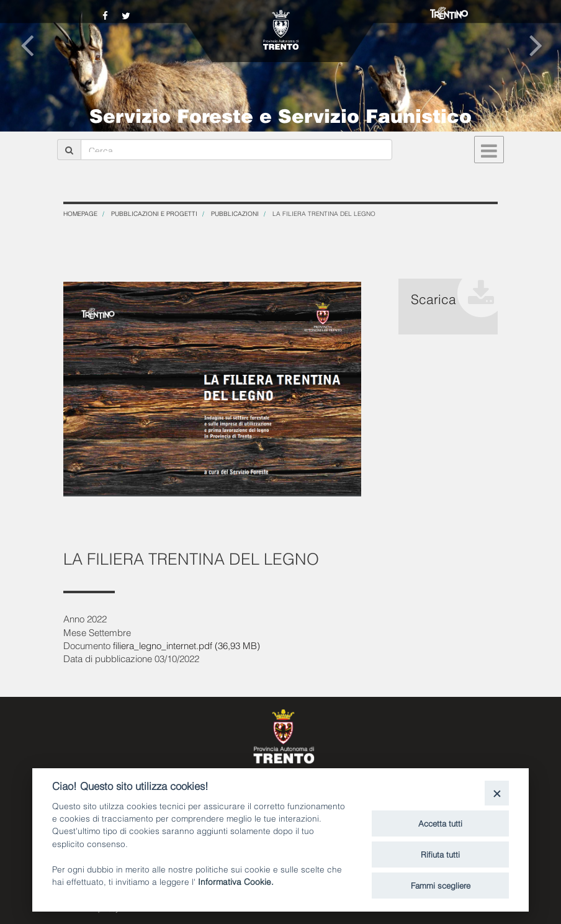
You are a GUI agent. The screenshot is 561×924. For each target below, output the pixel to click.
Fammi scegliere (441, 885)
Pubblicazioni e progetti (154, 213)
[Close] (497, 793)
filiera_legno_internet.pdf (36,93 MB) (186, 645)
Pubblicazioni (235, 213)
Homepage (80, 213)
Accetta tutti (440, 823)
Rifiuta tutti (440, 854)
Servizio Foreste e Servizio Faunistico (280, 114)
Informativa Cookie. (236, 881)
